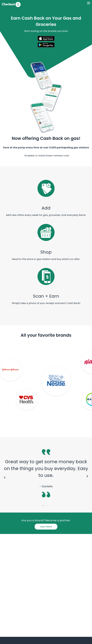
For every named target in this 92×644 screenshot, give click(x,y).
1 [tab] (44, 506)
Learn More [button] (46, 527)
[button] (46, 39)
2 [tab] (46, 506)
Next (88, 476)
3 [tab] (48, 506)
